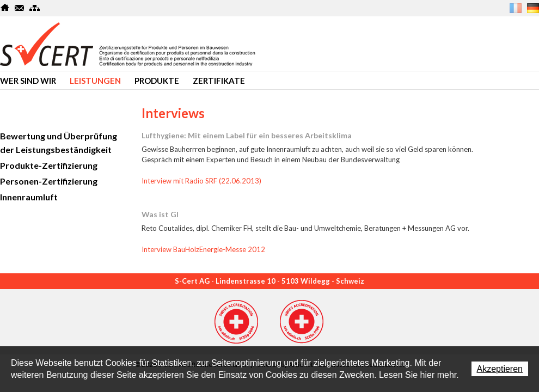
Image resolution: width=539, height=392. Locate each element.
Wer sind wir (28, 81)
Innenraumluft (29, 197)
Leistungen (95, 81)
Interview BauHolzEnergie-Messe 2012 (203, 249)
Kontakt (20, 8)
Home (5, 8)
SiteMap (35, 8)
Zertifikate (219, 81)
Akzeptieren (500, 369)
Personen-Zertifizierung (49, 181)
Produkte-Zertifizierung (49, 165)
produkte (157, 81)
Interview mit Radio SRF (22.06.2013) (201, 181)
